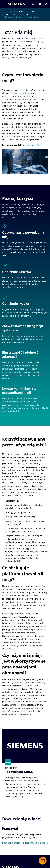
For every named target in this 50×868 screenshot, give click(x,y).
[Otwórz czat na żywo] (43, 861)
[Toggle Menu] (4, 4)
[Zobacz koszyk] (40, 4)
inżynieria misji (19, 93)
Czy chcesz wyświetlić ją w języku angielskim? (24, 17)
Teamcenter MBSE (33, 145)
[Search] (33, 4)
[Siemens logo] (16, 4)
